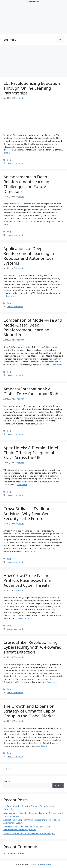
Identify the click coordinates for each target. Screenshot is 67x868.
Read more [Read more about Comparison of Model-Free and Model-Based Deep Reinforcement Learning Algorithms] (57, 365)
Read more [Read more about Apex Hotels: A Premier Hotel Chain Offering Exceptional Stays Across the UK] (22, 485)
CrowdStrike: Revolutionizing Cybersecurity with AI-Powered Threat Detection (32, 647)
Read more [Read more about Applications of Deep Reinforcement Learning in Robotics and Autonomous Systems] (11, 296)
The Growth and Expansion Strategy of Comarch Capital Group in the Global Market (30, 711)
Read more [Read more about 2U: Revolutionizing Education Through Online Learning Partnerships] (8, 153)
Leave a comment (15, 163)
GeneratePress (45, 864)
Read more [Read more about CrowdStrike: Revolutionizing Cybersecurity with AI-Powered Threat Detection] (52, 682)
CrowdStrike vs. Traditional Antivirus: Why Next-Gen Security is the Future (29, 514)
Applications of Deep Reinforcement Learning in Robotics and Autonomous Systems (29, 256)
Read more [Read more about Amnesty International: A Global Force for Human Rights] (42, 424)
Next (12, 769)
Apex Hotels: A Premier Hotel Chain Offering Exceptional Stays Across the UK (31, 453)
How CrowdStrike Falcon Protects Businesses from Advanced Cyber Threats (27, 580)
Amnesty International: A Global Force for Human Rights (33, 391)
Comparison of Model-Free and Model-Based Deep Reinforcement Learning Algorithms (33, 327)
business (10, 40)
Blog (9, 160)
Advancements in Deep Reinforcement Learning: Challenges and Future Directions (27, 184)
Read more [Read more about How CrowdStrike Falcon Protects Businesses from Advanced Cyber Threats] (24, 618)
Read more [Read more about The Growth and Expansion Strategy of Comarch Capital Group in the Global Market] (45, 746)
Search (7, 781)
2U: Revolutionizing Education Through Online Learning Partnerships (32, 88)
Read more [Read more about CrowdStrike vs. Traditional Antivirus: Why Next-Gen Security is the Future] (30, 551)
